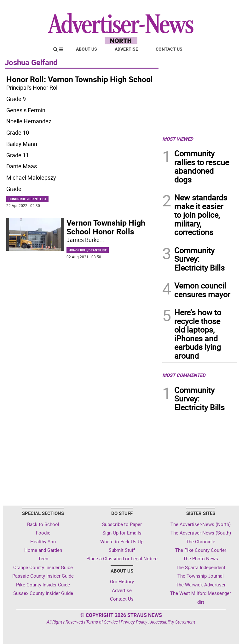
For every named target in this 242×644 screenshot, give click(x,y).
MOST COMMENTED (184, 375)
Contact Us (169, 49)
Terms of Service (102, 622)
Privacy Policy (134, 622)
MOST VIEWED (178, 139)
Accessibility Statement (173, 622)
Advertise (126, 49)
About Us (86, 49)
